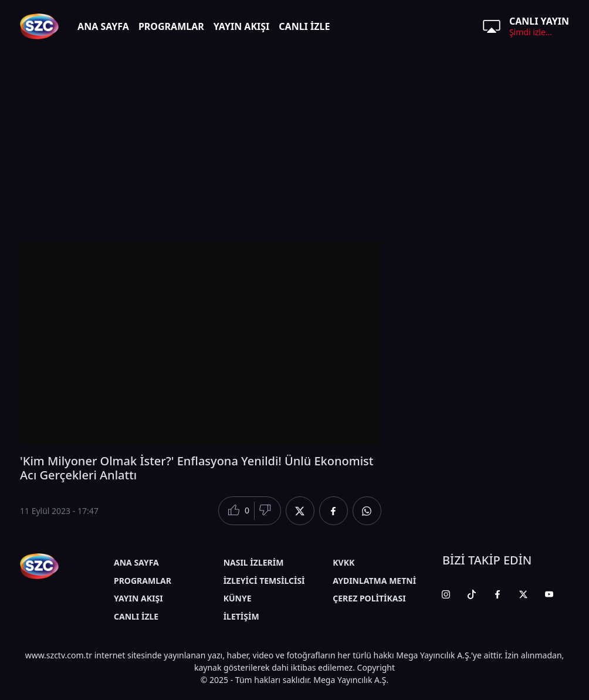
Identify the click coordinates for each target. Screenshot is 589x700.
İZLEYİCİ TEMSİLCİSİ (264, 581)
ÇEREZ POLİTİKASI (369, 598)
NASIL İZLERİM (254, 562)
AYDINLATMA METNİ (374, 581)
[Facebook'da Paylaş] (334, 511)
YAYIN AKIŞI (242, 26)
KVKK (343, 562)
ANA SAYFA (103, 26)
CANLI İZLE (304, 26)
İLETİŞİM (241, 616)
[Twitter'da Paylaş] (300, 511)
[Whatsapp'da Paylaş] (367, 511)
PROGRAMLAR (171, 26)
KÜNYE (238, 598)
